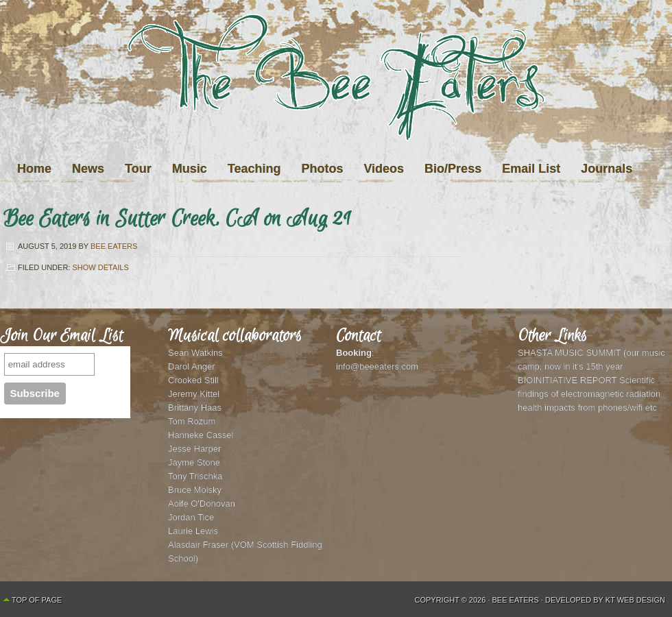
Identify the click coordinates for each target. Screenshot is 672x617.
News (88, 169)
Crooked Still (193, 380)
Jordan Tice (191, 517)
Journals (607, 169)
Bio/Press (453, 169)
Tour (138, 169)
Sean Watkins (195, 353)
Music (190, 169)
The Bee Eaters (336, 105)
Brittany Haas (195, 408)
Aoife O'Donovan (202, 504)
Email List (531, 169)
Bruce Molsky (195, 490)
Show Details (100, 267)
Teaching (254, 169)
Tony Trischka (195, 476)
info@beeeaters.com (377, 366)
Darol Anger (192, 366)
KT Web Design (635, 600)
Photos (322, 169)
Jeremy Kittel (194, 394)
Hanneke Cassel (201, 435)
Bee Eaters (114, 246)
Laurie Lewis (193, 531)
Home (34, 169)
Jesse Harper (194, 449)
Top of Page (37, 600)
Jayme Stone (194, 462)
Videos (384, 169)
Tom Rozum (192, 421)
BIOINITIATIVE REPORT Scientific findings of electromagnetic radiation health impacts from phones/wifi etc (589, 394)
